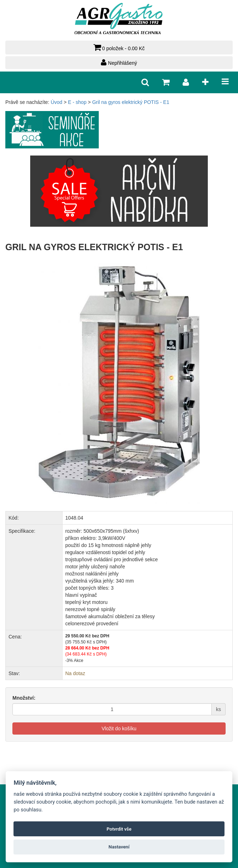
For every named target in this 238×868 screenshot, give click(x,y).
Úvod (57, 102)
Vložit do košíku (119, 728)
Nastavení (119, 847)
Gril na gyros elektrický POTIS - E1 (131, 102)
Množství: (24, 698)
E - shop (77, 102)
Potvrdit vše (119, 829)
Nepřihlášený (119, 62)
